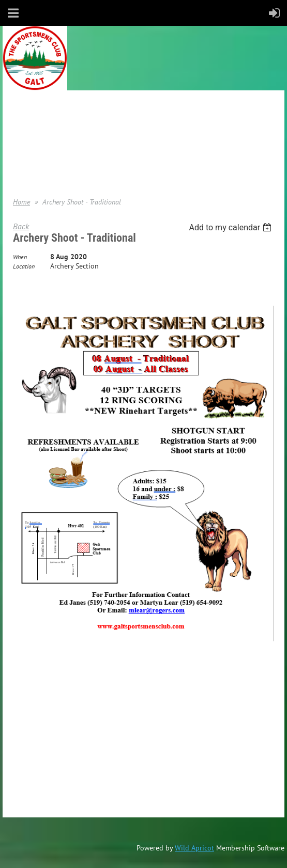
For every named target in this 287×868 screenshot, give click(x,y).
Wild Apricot (194, 848)
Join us (24, 135)
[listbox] (231, 227)
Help (20, 166)
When (20, 257)
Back (21, 226)
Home (22, 119)
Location (24, 266)
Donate (24, 150)
